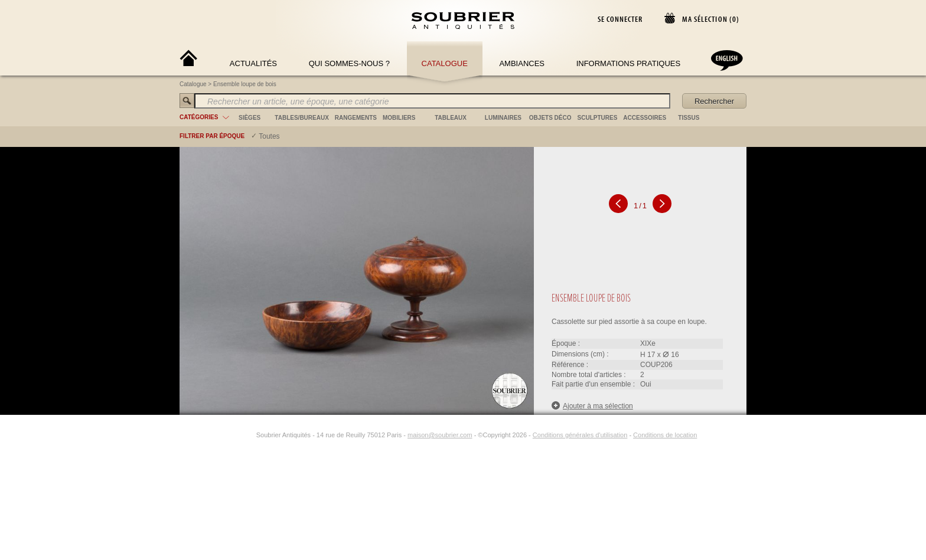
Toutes (269, 136)
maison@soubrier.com (440, 435)
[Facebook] (235, 435)
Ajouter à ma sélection (592, 406)
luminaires (503, 118)
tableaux (451, 118)
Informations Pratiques (628, 63)
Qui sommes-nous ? (349, 63)
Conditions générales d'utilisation (580, 435)
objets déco (550, 118)
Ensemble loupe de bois (245, 84)
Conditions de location (665, 435)
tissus (689, 118)
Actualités (253, 63)
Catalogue (445, 63)
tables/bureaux (301, 118)
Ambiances (522, 63)
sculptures (598, 118)
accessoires (645, 118)
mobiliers (399, 118)
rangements (356, 118)
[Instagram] (249, 435)
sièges (250, 118)
